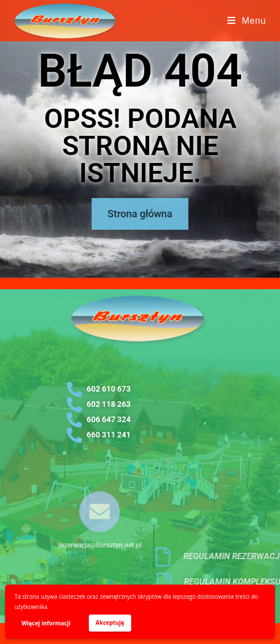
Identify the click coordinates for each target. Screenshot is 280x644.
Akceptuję (110, 622)
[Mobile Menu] (247, 21)
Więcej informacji (46, 623)
